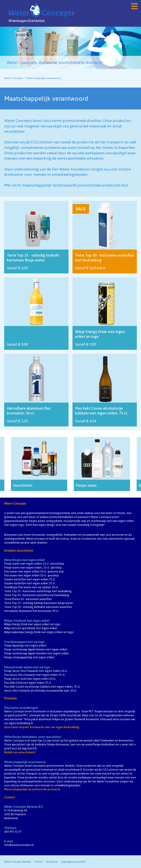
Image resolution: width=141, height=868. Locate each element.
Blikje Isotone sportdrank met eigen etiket (31, 628)
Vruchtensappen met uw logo (24, 642)
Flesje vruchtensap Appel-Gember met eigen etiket (37, 653)
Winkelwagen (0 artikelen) (26, 21)
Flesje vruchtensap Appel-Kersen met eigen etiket (36, 649)
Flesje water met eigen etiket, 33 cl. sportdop (33, 568)
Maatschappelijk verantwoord (25, 762)
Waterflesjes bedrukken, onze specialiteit (33, 737)
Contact (10, 797)
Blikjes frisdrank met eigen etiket (27, 621)
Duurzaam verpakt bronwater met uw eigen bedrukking (42, 727)
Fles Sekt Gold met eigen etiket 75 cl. (28, 683)
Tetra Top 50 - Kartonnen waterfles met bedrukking (37, 595)
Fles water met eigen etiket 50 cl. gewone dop (34, 571)
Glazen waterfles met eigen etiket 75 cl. (30, 579)
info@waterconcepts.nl (19, 845)
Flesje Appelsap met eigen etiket (25, 645)
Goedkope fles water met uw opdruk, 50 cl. (31, 587)
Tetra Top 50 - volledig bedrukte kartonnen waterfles (38, 607)
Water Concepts (13, 78)
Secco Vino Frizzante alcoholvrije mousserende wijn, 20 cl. (41, 691)
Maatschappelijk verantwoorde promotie (32, 789)
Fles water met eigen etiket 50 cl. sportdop (31, 575)
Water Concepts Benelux (18, 862)
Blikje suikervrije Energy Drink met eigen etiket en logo (39, 632)
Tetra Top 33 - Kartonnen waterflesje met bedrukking (38, 591)
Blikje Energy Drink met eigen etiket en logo (32, 624)
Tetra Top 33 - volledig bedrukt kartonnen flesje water (39, 603)
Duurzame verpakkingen (21, 708)
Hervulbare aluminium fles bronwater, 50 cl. (32, 611)
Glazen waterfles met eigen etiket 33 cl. (30, 583)
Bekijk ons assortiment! (20, 752)
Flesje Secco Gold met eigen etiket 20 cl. (30, 679)
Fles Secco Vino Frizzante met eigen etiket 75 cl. (35, 675)
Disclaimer (52, 862)
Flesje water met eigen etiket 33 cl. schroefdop (34, 564)
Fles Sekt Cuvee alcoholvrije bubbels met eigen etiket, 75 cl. (42, 687)
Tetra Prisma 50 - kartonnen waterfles (28, 599)
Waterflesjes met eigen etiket (25, 560)
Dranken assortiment (19, 551)
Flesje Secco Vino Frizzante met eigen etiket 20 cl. (36, 671)
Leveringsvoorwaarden (73, 862)
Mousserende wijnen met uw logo (27, 667)
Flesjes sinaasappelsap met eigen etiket (29, 657)
